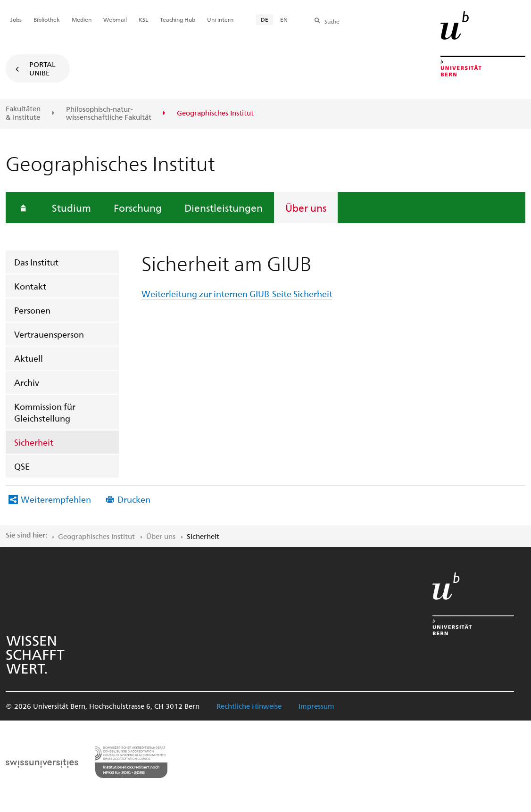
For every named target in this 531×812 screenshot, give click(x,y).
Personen (32, 310)
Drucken (134, 499)
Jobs (16, 19)
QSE (22, 466)
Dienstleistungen (224, 207)
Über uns (306, 207)
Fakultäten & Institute (23, 113)
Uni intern (220, 19)
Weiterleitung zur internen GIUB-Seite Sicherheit (237, 294)
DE (265, 19)
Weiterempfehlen (56, 499)
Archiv (27, 382)
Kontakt (30, 286)
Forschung (138, 207)
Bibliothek (47, 19)
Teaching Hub (178, 19)
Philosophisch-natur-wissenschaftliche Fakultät (109, 113)
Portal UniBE (42, 68)
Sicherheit (34, 442)
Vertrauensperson (49, 334)
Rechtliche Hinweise (249, 706)
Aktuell (29, 358)
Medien (82, 19)
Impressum (316, 706)
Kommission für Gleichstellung (45, 412)
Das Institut (36, 262)
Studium (71, 207)
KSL (143, 19)
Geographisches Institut (96, 536)
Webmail (115, 19)
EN (284, 19)
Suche (332, 21)
